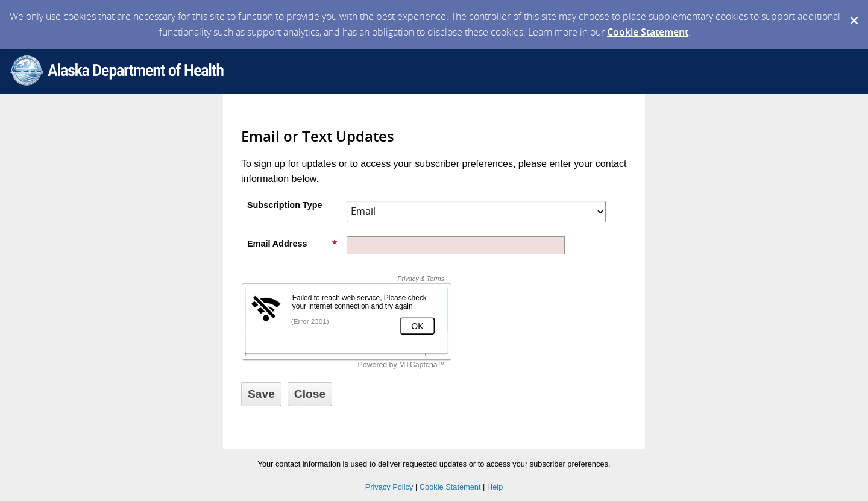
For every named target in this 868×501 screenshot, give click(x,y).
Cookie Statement (648, 32)
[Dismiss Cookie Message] (853, 11)
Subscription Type (285, 205)
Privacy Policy (389, 487)
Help (495, 487)
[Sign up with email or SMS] (261, 394)
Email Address (292, 244)
